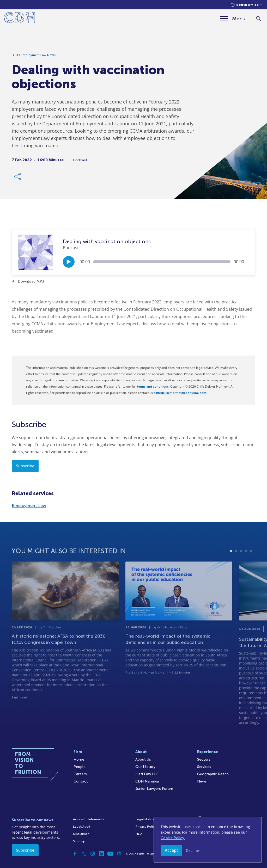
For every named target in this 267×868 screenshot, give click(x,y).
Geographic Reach (213, 774)
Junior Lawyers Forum (154, 789)
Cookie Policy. (173, 838)
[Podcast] (119, 854)
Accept (171, 850)
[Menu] (233, 19)
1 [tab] (231, 567)
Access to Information (89, 819)
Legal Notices (146, 819)
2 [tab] (236, 567)
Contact (81, 781)
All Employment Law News (36, 57)
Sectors (204, 759)
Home (79, 759)
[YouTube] (110, 854)
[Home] (19, 19)
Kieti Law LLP (147, 774)
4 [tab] (246, 567)
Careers (80, 774)
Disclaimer (81, 834)
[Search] (259, 19)
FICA (139, 834)
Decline (192, 850)
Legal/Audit (82, 827)
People (80, 767)
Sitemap (79, 841)
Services (204, 767)
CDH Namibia (147, 781)
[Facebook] (75, 854)
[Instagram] (93, 854)
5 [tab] (251, 567)
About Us (143, 759)
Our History (145, 767)
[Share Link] (18, 178)
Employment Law (29, 506)
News (202, 781)
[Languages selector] (246, 5)
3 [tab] (241, 567)
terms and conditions (153, 387)
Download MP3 (28, 281)
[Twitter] (84, 854)
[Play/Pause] (69, 262)
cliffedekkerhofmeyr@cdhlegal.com (180, 393)
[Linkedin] (101, 854)
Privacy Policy (146, 827)
